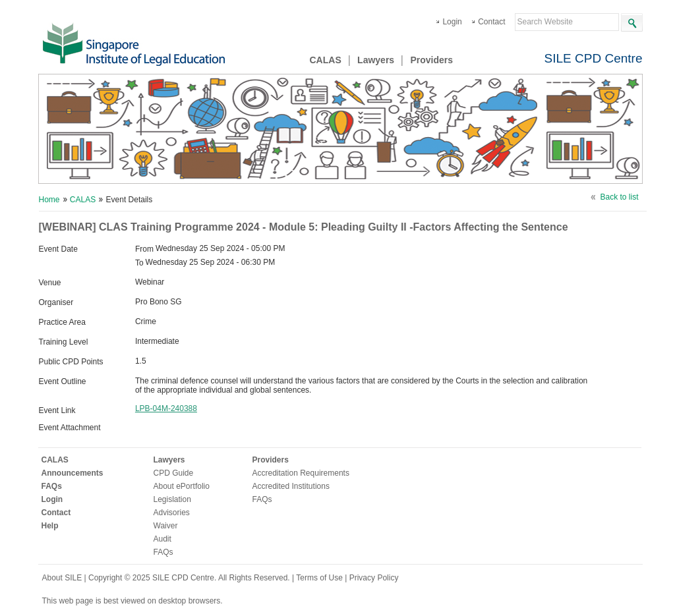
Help (50, 526)
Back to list (619, 197)
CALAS (326, 60)
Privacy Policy (374, 578)
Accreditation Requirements (301, 473)
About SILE (62, 578)
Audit (162, 539)
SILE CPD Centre (594, 58)
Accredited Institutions (291, 486)
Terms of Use (320, 578)
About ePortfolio (182, 486)
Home (49, 200)
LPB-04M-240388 (166, 408)
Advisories (172, 513)
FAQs (52, 486)
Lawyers (376, 60)
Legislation (172, 499)
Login (452, 22)
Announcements (73, 473)
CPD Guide (174, 473)
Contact (491, 22)
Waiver (166, 526)
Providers (431, 60)
